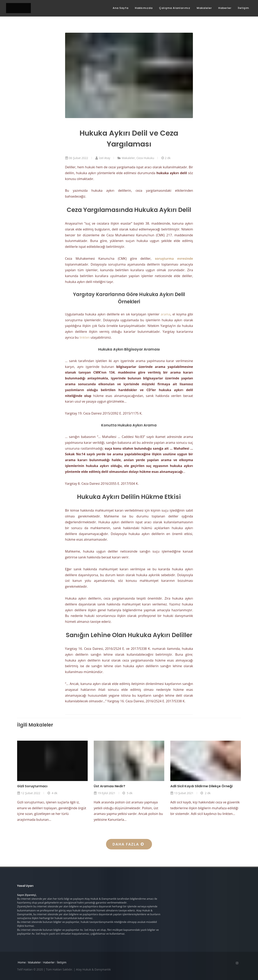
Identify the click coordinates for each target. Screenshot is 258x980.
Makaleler (204, 8)
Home (22, 962)
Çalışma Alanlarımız (175, 8)
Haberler (225, 8)
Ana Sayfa (121, 8)
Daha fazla (128, 844)
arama (165, 314)
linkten (85, 337)
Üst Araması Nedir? (109, 786)
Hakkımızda (144, 8)
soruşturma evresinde (174, 259)
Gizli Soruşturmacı (32, 786)
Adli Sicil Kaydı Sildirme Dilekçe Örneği (201, 786)
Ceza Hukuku (145, 158)
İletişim (243, 8)
